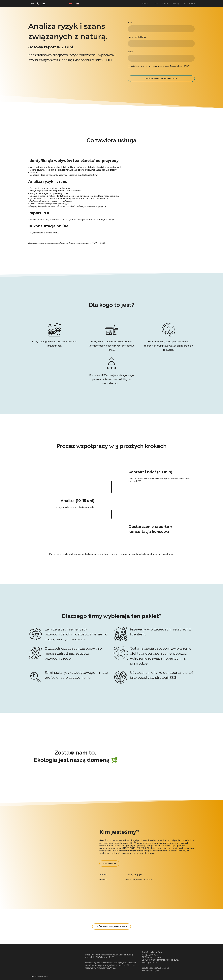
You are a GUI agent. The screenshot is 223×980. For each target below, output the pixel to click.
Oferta (165, 3)
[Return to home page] (55, 961)
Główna (145, 3)
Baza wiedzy (189, 3)
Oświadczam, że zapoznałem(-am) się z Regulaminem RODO (160, 66)
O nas (155, 3)
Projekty (176, 3)
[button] (32, 3)
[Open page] (71, 4)
